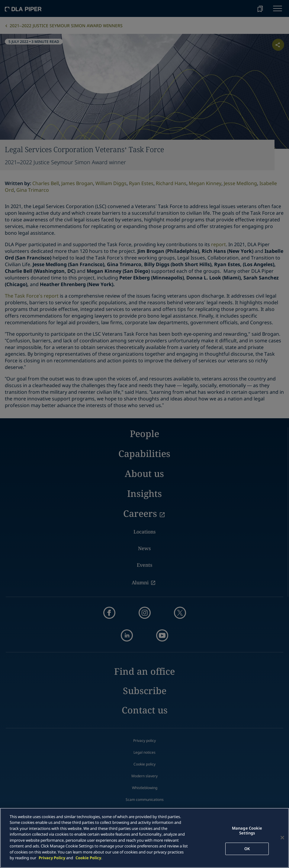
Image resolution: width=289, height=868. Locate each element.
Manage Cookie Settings (247, 831)
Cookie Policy (88, 858)
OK (247, 849)
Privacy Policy (52, 858)
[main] (144, 838)
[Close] (282, 838)
